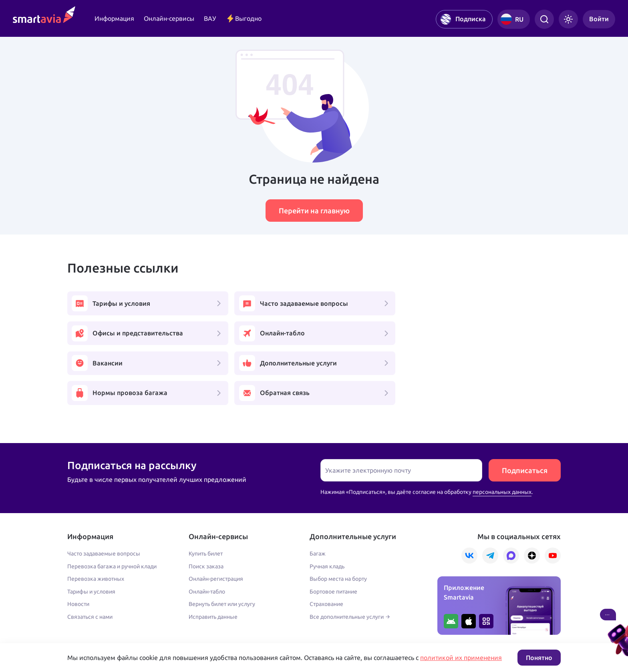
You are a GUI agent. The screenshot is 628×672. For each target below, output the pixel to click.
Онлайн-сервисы (169, 18)
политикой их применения (461, 658)
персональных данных (502, 433)
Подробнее (82, 624)
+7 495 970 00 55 (92, 607)
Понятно (539, 658)
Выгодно (244, 18)
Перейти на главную (314, 211)
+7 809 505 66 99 (247, 607)
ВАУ (210, 18)
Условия (233, 624)
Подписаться (525, 412)
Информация (114, 18)
